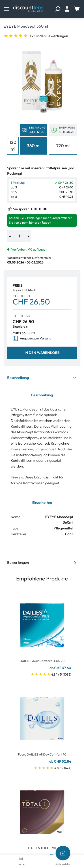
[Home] (21, 858)
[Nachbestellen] (63, 853)
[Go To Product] (42, 622)
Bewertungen (42, 562)
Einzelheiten (42, 502)
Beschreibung (42, 378)
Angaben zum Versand (32, 338)
